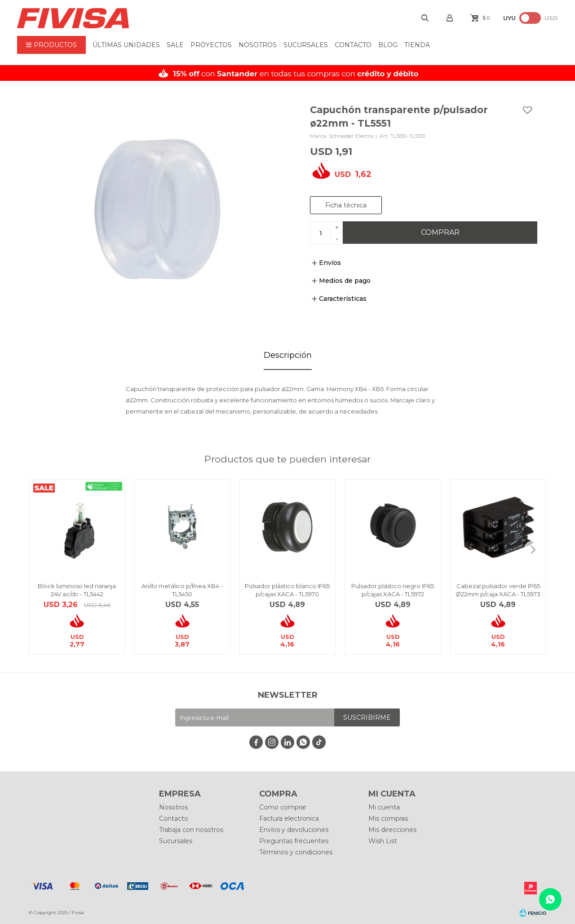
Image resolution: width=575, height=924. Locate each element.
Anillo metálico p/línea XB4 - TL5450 (182, 590)
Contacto (353, 45)
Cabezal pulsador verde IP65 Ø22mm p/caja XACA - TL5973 (498, 590)
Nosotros (258, 45)
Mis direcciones (392, 830)
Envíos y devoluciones (294, 830)
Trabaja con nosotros (191, 830)
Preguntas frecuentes (294, 841)
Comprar (440, 232)
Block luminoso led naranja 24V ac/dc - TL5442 (77, 590)
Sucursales (306, 45)
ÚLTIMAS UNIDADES (126, 45)
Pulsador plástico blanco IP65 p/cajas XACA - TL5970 (287, 590)
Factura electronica (289, 818)
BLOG (388, 45)
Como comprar (283, 807)
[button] (533, 550)
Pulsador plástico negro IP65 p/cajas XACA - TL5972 (393, 590)
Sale (175, 45)
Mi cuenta (384, 807)
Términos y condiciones (296, 852)
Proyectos (211, 45)
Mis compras (388, 818)
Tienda (417, 45)
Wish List (383, 841)
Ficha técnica (346, 205)
